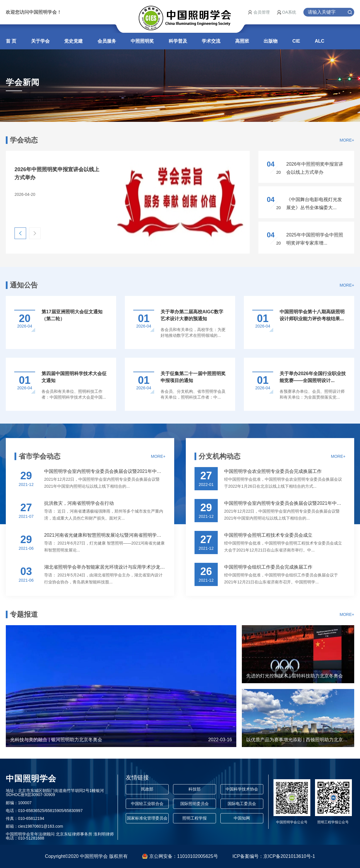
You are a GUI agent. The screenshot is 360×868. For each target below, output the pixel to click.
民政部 (147, 789)
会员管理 (262, 12)
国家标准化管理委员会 (147, 818)
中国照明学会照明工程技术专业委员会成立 (268, 535)
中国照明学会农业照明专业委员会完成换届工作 (273, 471)
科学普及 (178, 41)
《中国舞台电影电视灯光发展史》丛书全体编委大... (314, 204)
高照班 (242, 41)
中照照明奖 (142, 41)
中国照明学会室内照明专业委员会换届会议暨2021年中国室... (105, 471)
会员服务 (107, 41)
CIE (296, 41)
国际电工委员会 (242, 804)
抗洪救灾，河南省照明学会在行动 (79, 503)
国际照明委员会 (195, 804)
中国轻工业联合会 (147, 804)
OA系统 (289, 12)
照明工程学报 (195, 818)
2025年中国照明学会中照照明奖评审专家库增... (315, 239)
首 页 (11, 41)
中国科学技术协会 (242, 789)
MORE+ (347, 140)
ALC (319, 41)
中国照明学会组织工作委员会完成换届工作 (268, 567)
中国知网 (242, 818)
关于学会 (40, 41)
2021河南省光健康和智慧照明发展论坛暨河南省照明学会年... (105, 535)
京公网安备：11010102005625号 (184, 856)
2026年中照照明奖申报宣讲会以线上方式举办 (315, 168)
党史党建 (73, 41)
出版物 (271, 41)
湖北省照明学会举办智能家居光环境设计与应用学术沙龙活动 (105, 567)
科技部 (195, 789)
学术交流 (211, 41)
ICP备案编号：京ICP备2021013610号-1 (274, 856)
